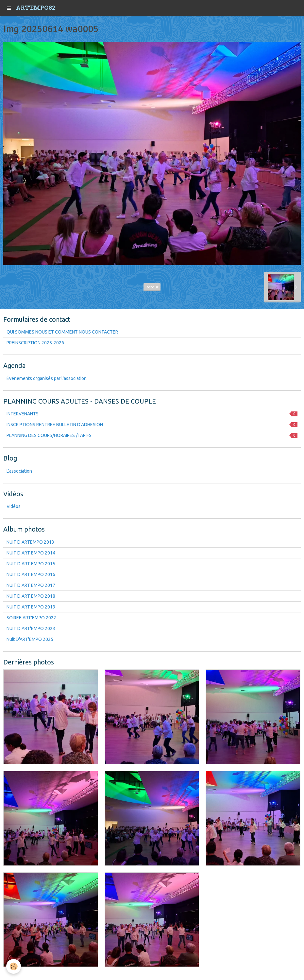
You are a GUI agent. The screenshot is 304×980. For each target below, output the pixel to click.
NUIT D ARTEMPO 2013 (30, 542)
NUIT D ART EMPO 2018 (31, 596)
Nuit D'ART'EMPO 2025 (30, 639)
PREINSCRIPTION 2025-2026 (35, 343)
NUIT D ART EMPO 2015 (31, 564)
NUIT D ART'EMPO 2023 (31, 628)
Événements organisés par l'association (47, 378)
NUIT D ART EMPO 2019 (31, 607)
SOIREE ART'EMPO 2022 (31, 618)
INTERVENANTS (152, 414)
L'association (19, 471)
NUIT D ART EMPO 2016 (31, 574)
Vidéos (14, 506)
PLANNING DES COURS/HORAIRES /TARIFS (152, 435)
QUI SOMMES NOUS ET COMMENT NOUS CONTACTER (62, 332)
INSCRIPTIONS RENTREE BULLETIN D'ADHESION (152, 425)
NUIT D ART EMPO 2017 (31, 585)
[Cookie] (14, 966)
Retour (152, 287)
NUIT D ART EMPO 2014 (31, 553)
